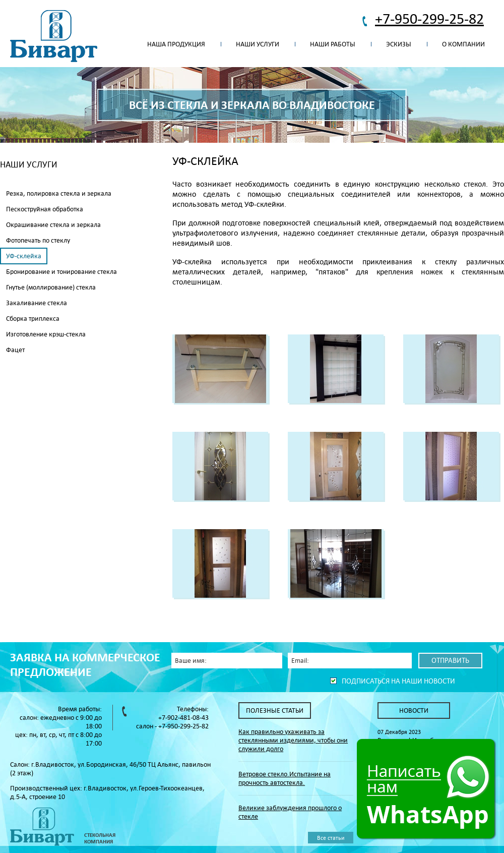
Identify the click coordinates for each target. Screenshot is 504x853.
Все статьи (331, 838)
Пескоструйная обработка (45, 209)
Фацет (15, 350)
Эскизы (399, 44)
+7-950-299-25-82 (429, 18)
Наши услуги (258, 44)
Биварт (54, 37)
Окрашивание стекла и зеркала (53, 225)
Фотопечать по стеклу (38, 240)
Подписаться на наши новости (398, 681)
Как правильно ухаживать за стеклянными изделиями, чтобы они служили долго (293, 740)
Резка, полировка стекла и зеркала (59, 193)
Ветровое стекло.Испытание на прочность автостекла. (285, 778)
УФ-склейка (24, 256)
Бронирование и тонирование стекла (61, 272)
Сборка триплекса (33, 319)
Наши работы (333, 44)
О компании (463, 44)
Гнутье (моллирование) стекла (51, 287)
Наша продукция (176, 44)
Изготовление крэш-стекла (46, 334)
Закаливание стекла (37, 303)
